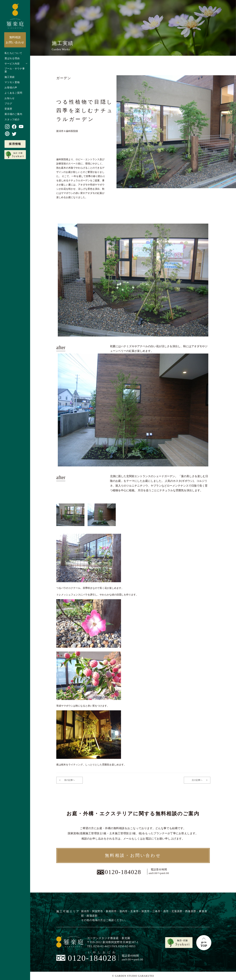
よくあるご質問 (13, 93)
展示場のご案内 (13, 114)
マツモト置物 (12, 82)
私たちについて (13, 53)
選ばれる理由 (12, 58)
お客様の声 (11, 88)
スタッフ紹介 (12, 119)
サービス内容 (12, 64)
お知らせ (10, 98)
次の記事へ (197, 780)
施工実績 (10, 77)
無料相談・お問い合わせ (133, 855)
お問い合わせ (15, 40)
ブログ (8, 104)
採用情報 (15, 144)
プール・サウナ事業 (15, 70)
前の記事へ (70, 780)
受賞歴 (8, 109)
